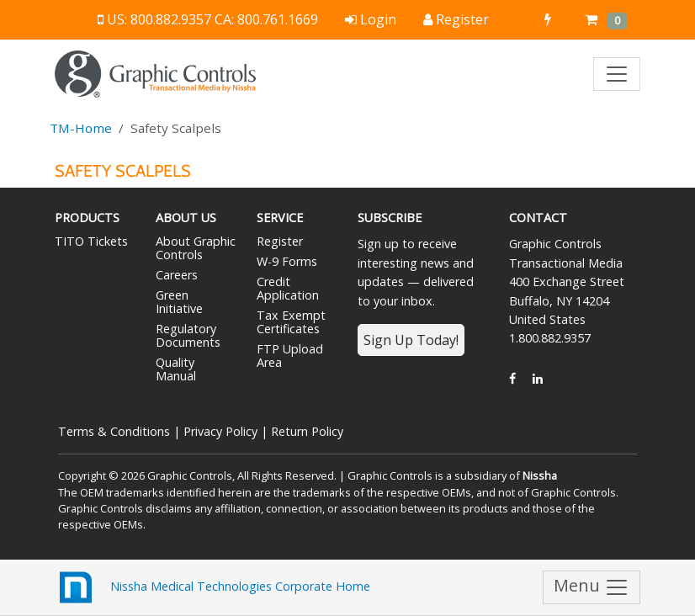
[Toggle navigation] (617, 74)
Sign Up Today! (411, 340)
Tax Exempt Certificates (291, 322)
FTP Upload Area (290, 356)
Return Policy (307, 431)
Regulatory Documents (188, 335)
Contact (538, 218)
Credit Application (288, 288)
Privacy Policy (220, 431)
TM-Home (81, 128)
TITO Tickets (91, 241)
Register (280, 241)
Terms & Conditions (114, 431)
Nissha (540, 475)
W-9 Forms (287, 261)
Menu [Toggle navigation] (592, 587)
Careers (177, 275)
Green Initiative (179, 302)
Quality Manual (176, 369)
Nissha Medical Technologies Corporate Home (212, 587)
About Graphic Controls (196, 248)
